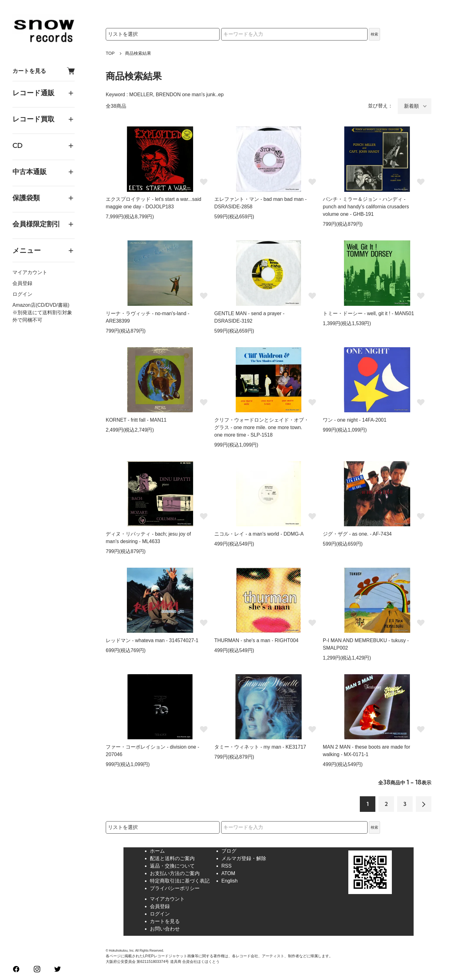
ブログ (229, 851)
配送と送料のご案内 (172, 858)
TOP (110, 53)
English (230, 881)
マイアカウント (30, 272)
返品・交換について (172, 866)
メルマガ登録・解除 (244, 858)
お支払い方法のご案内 (175, 873)
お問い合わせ (165, 929)
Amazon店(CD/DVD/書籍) (41, 305)
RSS (227, 866)
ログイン (22, 294)
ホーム (157, 851)
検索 (374, 34)
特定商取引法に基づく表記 (180, 881)
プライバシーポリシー (175, 888)
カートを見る (44, 71)
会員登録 (22, 283)
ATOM (228, 873)
